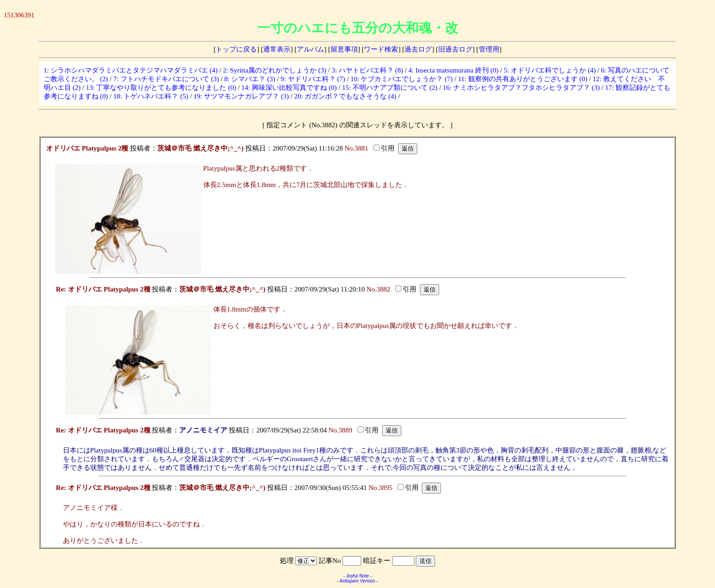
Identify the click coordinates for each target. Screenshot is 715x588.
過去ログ (418, 49)
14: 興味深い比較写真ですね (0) (289, 88)
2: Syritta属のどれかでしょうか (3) (275, 70)
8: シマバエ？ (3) (250, 79)
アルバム (311, 49)
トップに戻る (236, 49)
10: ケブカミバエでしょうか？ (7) (402, 79)
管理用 (489, 49)
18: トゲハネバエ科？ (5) (151, 96)
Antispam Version (357, 581)
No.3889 (341, 430)
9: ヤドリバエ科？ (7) (313, 79)
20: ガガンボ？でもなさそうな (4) (345, 96)
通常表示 (277, 49)
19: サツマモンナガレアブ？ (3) (241, 96)
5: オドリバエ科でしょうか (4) (550, 70)
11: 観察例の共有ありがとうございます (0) (523, 79)
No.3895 (380, 488)
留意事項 (344, 49)
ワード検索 (381, 49)
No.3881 (356, 148)
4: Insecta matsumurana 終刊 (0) (453, 70)
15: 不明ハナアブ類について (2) (390, 88)
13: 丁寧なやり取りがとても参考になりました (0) (161, 88)
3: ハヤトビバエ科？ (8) (367, 70)
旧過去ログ (455, 49)
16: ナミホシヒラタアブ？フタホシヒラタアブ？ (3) (521, 88)
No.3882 (378, 289)
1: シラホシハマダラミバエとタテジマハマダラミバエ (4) (131, 70)
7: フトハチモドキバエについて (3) (166, 79)
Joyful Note (357, 576)
